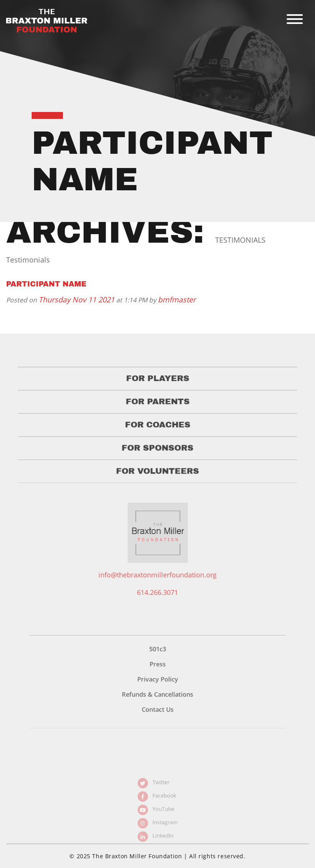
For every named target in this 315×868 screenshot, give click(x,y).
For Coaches (157, 432)
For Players (157, 390)
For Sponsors (158, 454)
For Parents (158, 411)
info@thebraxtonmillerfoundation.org (157, 581)
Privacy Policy (157, 691)
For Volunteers (157, 475)
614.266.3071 (157, 597)
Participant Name (46, 284)
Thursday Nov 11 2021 (77, 299)
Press (157, 678)
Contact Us (157, 717)
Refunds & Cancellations (157, 704)
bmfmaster (177, 299)
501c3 (157, 665)
